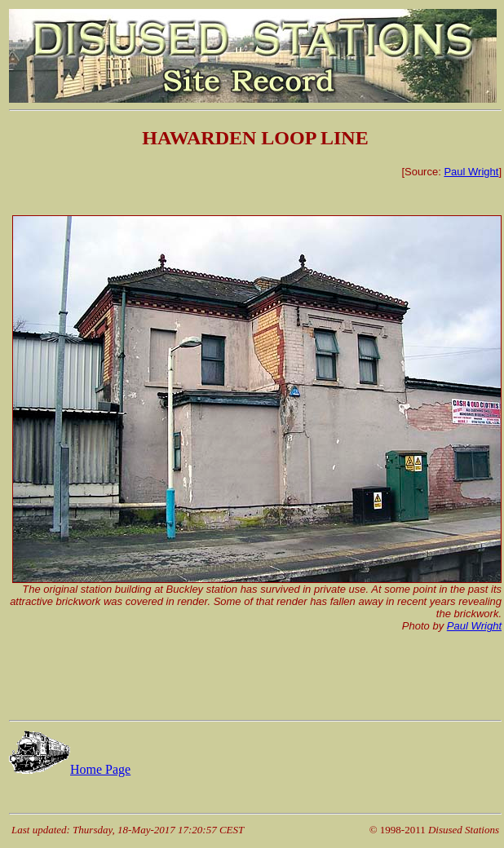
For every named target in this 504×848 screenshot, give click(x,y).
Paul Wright (471, 172)
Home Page (70, 769)
